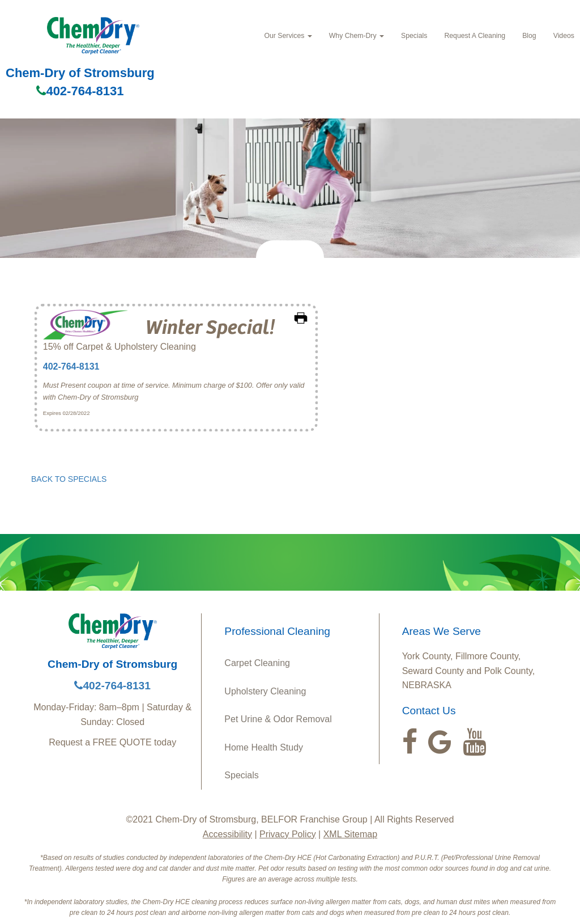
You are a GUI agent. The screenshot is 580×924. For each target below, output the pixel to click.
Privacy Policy (288, 834)
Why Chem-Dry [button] (357, 36)
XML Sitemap (350, 834)
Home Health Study (264, 747)
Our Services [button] (288, 36)
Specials (414, 36)
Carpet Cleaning (257, 663)
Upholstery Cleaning (265, 691)
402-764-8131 (80, 91)
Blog (529, 36)
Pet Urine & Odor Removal (278, 719)
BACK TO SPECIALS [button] (69, 479)
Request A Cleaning (475, 36)
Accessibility (227, 834)
